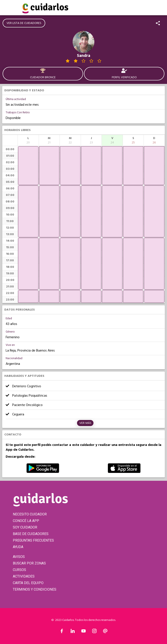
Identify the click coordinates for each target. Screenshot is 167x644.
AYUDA (18, 547)
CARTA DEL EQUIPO (28, 583)
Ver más (85, 423)
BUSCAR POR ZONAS (29, 563)
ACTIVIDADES (24, 576)
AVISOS (19, 557)
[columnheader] (28, 140)
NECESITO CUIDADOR (30, 514)
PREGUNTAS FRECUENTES (33, 540)
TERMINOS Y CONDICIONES (35, 589)
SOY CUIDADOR (25, 527)
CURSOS (19, 570)
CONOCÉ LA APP (26, 521)
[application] (28, 166)
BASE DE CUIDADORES (31, 534)
